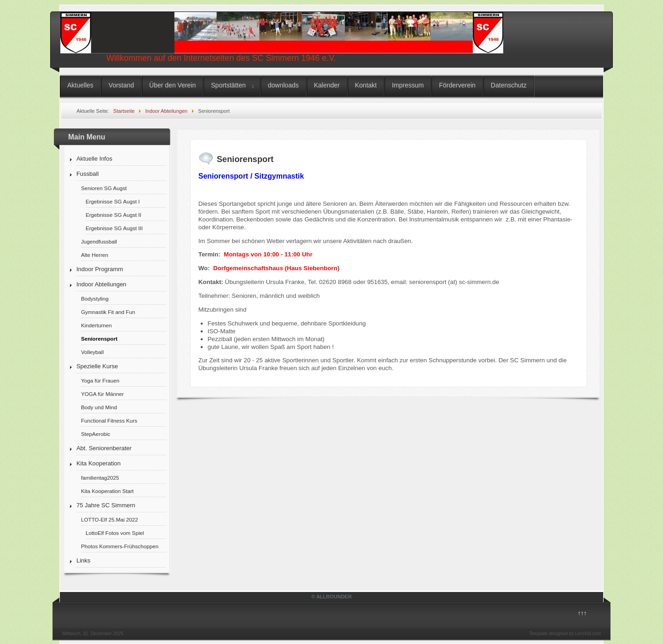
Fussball (87, 174)
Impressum (408, 85)
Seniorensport (99, 339)
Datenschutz (509, 85)
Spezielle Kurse (97, 366)
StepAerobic (96, 434)
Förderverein (457, 85)
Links (83, 560)
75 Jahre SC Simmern (106, 505)
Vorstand (121, 85)
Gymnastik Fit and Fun (108, 312)
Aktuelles (80, 85)
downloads (283, 85)
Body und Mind (99, 407)
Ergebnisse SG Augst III (114, 228)
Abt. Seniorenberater (104, 448)
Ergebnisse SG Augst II (113, 215)
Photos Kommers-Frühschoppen (120, 546)
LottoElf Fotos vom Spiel (115, 533)
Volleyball (92, 352)
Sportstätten (228, 85)
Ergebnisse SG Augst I (113, 201)
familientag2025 (100, 478)
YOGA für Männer (102, 394)
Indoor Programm (100, 269)
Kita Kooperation (99, 463)
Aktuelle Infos (94, 159)
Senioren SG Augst (104, 188)
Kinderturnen (96, 325)
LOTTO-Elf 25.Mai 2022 (110, 519)
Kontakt (366, 85)
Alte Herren (95, 255)
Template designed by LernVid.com (565, 634)
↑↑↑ (582, 613)
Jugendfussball (99, 241)
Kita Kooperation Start (107, 491)
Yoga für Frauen (100, 380)
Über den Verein (172, 85)
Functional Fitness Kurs (109, 421)
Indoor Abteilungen (101, 284)
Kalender (327, 85)
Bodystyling (95, 299)
